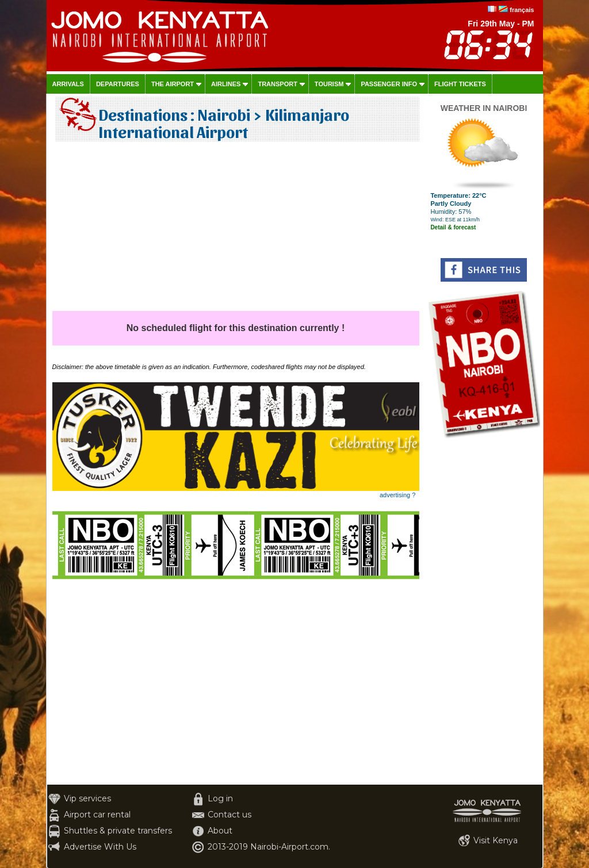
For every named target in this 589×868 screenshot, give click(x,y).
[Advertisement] (236, 231)
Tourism (329, 84)
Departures (118, 84)
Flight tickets (460, 84)
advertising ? (397, 495)
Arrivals (68, 84)
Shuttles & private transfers (118, 831)
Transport (277, 84)
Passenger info (389, 84)
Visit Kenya (496, 840)
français (522, 10)
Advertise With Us (100, 847)
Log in (220, 798)
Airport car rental (97, 815)
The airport (173, 84)
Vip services (87, 798)
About (220, 831)
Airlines (226, 84)
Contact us (230, 815)
